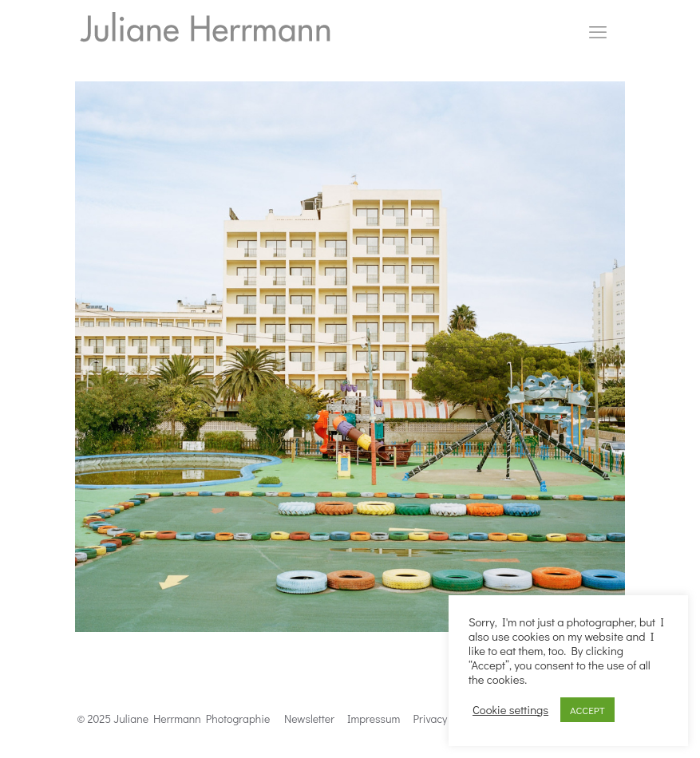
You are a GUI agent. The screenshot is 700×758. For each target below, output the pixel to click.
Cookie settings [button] (510, 710)
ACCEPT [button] (587, 710)
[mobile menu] (598, 32)
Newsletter (309, 719)
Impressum (374, 719)
